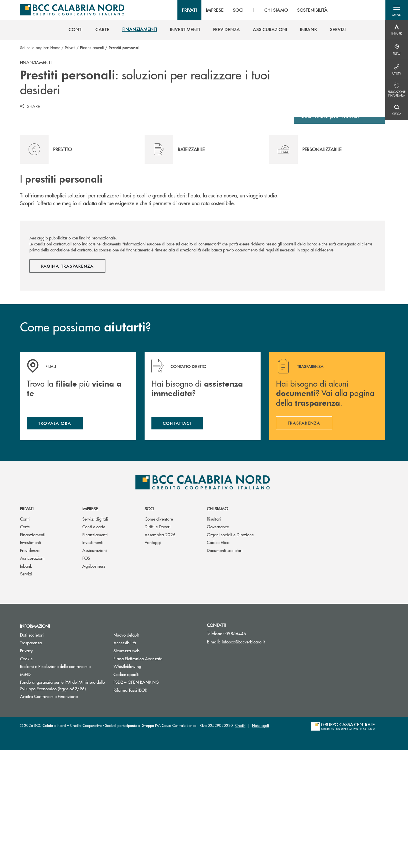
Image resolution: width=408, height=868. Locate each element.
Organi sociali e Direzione (230, 652)
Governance (218, 644)
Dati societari (32, 752)
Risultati (214, 636)
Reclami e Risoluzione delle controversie (55, 784)
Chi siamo (217, 626)
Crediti (240, 843)
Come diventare (159, 636)
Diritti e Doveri (158, 644)
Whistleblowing (127, 784)
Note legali (260, 843)
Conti (25, 636)
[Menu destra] (397, 30)
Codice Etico (218, 660)
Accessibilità (125, 760)
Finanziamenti (92, 47)
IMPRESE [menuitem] (215, 10)
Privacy (26, 768)
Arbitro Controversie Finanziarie (62, 814)
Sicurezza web (126, 768)
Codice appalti (126, 792)
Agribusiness (94, 684)
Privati (70, 47)
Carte (25, 644)
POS (86, 676)
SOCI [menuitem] (238, 10)
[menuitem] (76, 29)
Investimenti (31, 660)
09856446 (236, 751)
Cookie (26, 776)
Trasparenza (31, 760)
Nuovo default (126, 752)
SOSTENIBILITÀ (312, 10)
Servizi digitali (95, 636)
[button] (397, 10)
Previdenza (30, 668)
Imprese (90, 626)
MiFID (25, 792)
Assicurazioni (32, 676)
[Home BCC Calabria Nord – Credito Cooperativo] (72, 10)
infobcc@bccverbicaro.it (243, 759)
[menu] (254, 10)
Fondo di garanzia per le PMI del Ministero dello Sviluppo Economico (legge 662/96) (62, 803)
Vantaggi (153, 660)
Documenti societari (225, 668)
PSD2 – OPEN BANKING (156, 800)
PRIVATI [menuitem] (189, 10)
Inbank (26, 684)
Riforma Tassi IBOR (130, 808)
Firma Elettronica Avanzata (138, 776)
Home (55, 47)
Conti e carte (94, 644)
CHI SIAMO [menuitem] (276, 10)
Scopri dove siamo (337, 223)
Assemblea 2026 (160, 652)
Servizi (26, 692)
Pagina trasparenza (67, 383)
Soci (149, 626)
